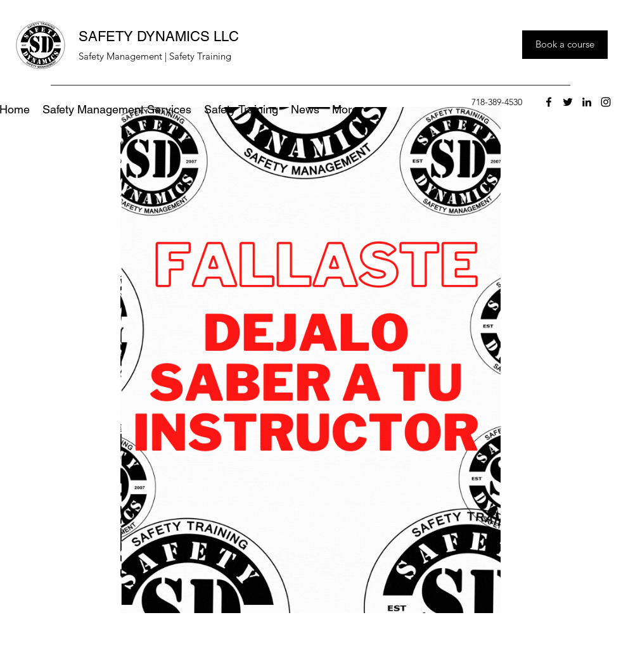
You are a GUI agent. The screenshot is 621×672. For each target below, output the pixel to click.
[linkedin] (587, 102)
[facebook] (549, 102)
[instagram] (606, 102)
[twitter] (568, 102)
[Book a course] (565, 45)
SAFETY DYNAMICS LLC (159, 36)
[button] (345, 110)
